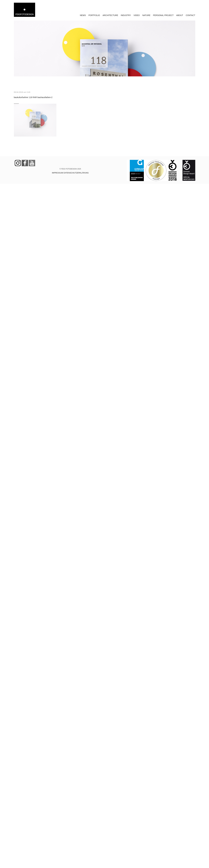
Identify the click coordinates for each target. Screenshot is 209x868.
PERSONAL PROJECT (163, 15)
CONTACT (191, 15)
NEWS (83, 15)
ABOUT (180, 15)
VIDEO (137, 15)
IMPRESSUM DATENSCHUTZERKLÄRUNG (70, 173)
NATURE (146, 15)
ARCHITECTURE (110, 15)
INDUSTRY (126, 15)
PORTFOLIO (94, 15)
